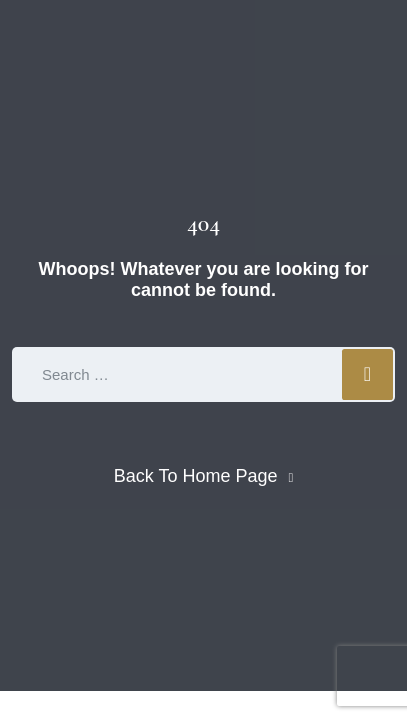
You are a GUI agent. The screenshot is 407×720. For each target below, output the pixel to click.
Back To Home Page (196, 476)
